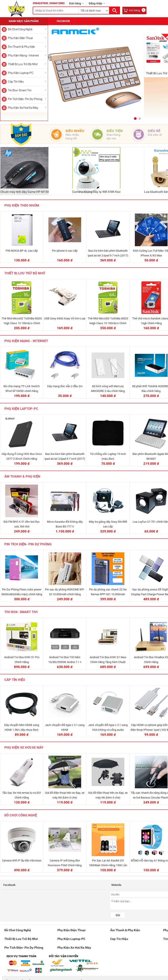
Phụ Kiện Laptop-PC (21, 73)
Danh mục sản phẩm (24, 21)
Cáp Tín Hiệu (16, 81)
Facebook (61, 21)
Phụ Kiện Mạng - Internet (23, 55)
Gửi (118, 915)
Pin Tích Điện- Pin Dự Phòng (25, 99)
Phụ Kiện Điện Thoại (20, 38)
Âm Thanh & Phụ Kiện (21, 47)
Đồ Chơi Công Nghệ (20, 29)
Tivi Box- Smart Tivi (20, 90)
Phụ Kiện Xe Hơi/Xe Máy (23, 108)
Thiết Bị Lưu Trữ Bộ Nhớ (23, 64)
